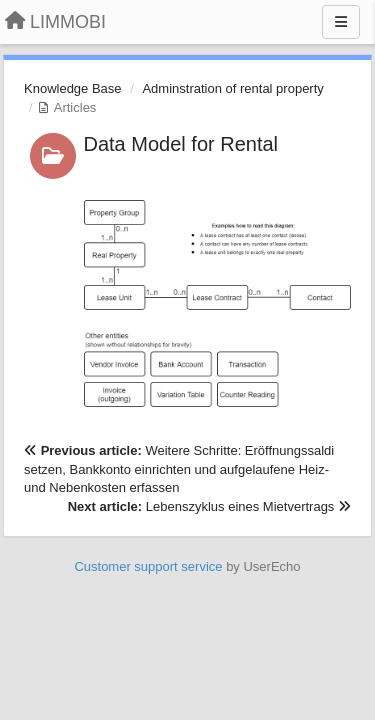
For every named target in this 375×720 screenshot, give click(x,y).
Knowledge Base (73, 88)
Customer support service (148, 566)
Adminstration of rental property (232, 88)
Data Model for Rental (181, 144)
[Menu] (341, 22)
